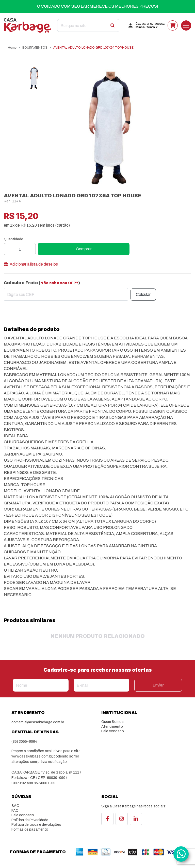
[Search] (88, 25)
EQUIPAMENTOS (35, 48)
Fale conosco (113, 731)
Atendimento (112, 727)
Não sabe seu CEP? (59, 283)
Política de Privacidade (30, 820)
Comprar (84, 249)
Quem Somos (112, 722)
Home (12, 48)
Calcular (143, 294)
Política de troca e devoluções (36, 825)
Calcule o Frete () (42, 283)
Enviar (158, 685)
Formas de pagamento (30, 829)
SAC (15, 806)
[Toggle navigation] (186, 25)
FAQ (15, 811)
